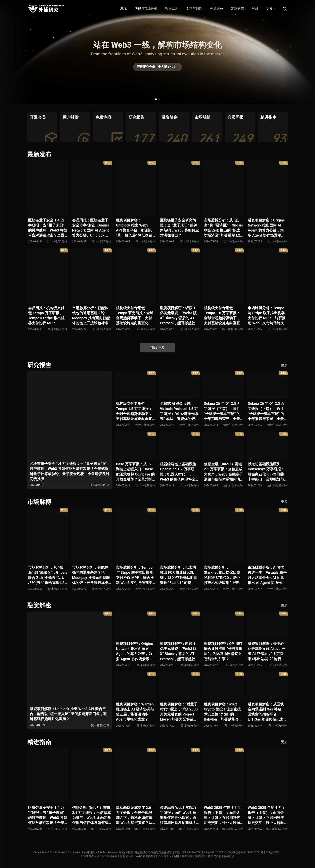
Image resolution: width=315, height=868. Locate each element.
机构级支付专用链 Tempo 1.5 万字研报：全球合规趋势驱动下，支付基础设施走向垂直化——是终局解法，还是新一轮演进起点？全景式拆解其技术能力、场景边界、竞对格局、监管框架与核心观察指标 (223, 316)
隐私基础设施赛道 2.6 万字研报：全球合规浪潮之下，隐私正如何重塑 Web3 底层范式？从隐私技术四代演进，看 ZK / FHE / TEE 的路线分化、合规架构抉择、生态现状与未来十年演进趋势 (135, 815)
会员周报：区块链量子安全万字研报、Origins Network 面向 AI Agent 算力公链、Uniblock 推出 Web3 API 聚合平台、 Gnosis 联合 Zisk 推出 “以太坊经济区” (91, 228)
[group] (42, 127)
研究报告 (39, 365)
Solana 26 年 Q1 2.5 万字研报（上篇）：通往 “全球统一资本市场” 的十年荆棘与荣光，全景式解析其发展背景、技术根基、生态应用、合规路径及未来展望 (266, 411)
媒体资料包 (215, 856)
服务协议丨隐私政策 (194, 856)
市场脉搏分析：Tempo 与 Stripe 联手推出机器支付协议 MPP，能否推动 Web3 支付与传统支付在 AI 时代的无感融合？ (266, 316)
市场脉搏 (39, 502)
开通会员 (217, 9)
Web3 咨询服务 (144, 856)
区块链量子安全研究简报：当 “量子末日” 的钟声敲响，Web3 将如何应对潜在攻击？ (179, 228)
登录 (255, 9)
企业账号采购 (109, 856)
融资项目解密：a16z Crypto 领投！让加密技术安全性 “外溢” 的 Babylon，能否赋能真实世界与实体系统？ (223, 712)
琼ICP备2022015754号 (214, 852)
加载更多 (157, 348)
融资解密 (39, 605)
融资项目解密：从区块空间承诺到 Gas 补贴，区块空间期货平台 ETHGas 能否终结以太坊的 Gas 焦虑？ (266, 712)
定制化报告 (126, 856)
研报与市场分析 (147, 9)
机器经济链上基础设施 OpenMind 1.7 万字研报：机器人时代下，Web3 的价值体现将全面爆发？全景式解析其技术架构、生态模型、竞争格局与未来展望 (179, 472)
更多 (271, 9)
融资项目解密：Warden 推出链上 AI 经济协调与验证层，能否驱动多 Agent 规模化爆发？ (135, 712)
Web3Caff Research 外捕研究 (77, 852)
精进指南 (39, 742)
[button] (156, 99)
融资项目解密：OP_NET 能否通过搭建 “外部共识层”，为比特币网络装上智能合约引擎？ (223, 651)
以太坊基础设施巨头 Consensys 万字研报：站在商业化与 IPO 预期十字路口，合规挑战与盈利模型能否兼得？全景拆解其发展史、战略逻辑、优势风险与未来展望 (266, 472)
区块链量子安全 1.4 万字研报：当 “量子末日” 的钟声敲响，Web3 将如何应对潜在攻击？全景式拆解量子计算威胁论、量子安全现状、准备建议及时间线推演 (48, 228)
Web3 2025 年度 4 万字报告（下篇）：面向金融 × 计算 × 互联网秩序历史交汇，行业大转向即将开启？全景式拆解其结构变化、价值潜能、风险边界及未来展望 (223, 815)
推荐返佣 (161, 856)
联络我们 (229, 856)
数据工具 (173, 9)
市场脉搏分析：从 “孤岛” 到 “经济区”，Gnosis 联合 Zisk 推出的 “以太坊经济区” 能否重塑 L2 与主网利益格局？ (223, 228)
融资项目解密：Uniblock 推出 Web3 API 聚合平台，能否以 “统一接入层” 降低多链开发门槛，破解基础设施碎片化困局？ (134, 228)
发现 (123, 9)
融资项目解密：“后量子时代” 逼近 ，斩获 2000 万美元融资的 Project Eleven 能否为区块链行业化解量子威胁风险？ (179, 712)
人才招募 (174, 856)
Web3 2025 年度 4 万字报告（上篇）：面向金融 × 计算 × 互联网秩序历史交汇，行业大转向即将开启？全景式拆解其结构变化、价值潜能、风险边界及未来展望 (266, 815)
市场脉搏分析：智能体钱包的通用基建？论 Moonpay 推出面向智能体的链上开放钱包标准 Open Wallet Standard (91, 316)
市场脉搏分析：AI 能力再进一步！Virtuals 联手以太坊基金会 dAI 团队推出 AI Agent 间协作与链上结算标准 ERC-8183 (267, 575)
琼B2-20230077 (191, 852)
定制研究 (239, 9)
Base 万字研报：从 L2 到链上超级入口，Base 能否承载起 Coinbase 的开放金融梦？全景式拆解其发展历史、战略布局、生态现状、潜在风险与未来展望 (135, 472)
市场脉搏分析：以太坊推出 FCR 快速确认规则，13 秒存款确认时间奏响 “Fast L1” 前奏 (179, 575)
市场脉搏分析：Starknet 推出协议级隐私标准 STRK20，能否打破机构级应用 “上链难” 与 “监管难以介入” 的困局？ (222, 575)
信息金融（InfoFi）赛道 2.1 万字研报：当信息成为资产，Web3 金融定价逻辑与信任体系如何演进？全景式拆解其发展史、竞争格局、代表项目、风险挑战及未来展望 (223, 472)
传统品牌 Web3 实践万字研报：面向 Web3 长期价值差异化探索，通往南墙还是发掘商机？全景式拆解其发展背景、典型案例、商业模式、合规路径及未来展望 (178, 815)
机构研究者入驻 (90, 856)
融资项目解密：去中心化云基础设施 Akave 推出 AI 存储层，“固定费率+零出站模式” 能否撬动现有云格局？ (266, 651)
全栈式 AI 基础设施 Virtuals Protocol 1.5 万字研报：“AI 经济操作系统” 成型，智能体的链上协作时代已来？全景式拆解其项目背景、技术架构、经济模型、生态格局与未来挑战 (179, 411)
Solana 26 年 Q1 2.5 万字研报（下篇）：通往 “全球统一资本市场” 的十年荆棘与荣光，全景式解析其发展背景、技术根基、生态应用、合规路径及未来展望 (222, 411)
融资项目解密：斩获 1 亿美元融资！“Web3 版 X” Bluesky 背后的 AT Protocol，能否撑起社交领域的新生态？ (179, 316)
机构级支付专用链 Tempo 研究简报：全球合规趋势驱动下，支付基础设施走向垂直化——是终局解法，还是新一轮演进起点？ (135, 316)
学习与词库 (196, 9)
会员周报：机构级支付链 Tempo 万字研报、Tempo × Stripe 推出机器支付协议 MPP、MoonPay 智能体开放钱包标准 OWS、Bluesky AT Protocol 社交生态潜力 (47, 316)
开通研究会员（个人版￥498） (157, 67)
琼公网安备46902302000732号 (246, 852)
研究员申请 (273, 852)
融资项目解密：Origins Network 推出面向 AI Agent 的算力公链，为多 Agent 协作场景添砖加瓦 (266, 228)
